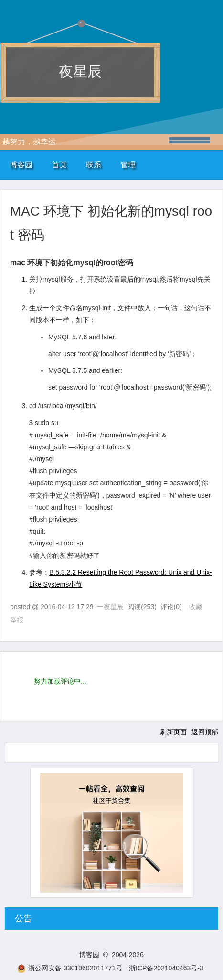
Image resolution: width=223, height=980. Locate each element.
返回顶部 (205, 732)
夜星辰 (80, 71)
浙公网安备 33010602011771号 (70, 968)
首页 (59, 165)
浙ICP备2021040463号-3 (166, 968)
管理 (128, 165)
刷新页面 (173, 732)
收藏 (196, 607)
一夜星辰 (110, 607)
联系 (94, 165)
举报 (17, 620)
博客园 (21, 165)
